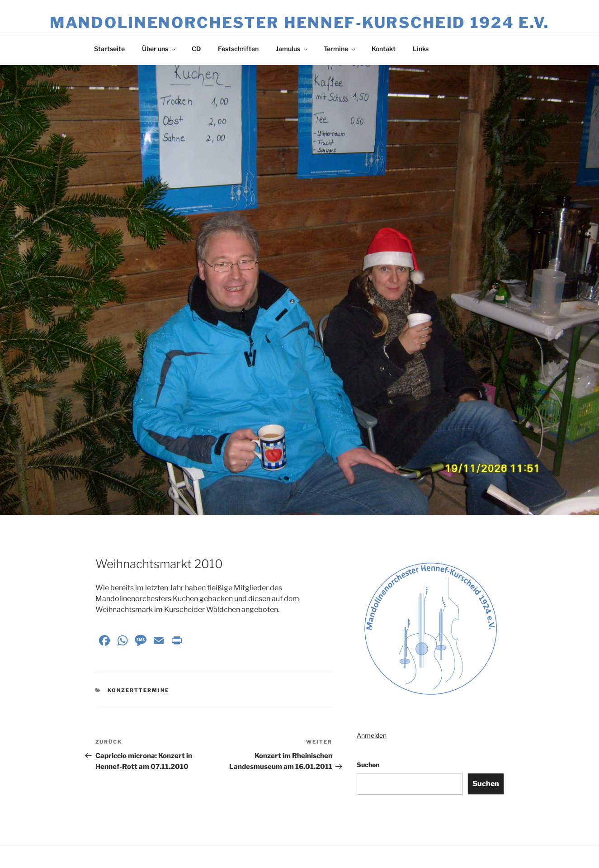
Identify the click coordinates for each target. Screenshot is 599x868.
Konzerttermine (138, 690)
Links (421, 49)
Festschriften (238, 49)
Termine (340, 49)
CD (196, 49)
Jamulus (292, 49)
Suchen (368, 765)
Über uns (159, 49)
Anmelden (372, 735)
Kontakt (384, 49)
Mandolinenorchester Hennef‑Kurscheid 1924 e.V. (299, 23)
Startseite (109, 49)
